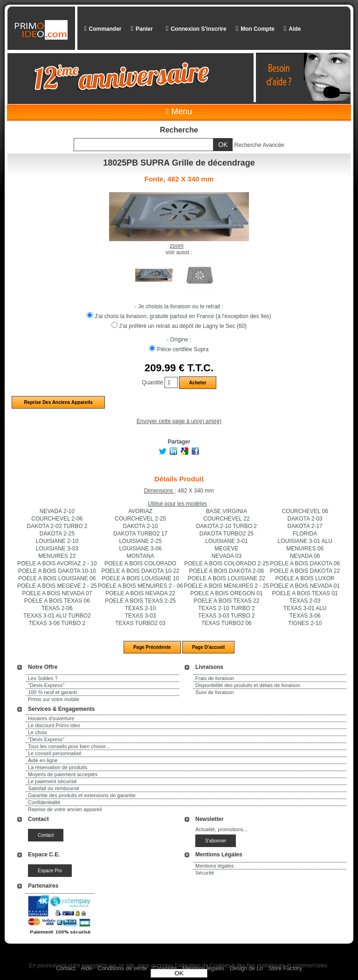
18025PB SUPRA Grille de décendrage (179, 163)
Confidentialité (44, 802)
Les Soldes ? (43, 678)
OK (179, 973)
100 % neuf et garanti (52, 692)
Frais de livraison (215, 678)
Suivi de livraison (215, 692)
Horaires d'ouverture (51, 718)
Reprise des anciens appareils (58, 402)
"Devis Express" (46, 685)
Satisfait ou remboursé (54, 788)
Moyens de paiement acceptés (63, 774)
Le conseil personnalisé (55, 753)
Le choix (38, 732)
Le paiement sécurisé (52, 781)
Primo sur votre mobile (54, 699)
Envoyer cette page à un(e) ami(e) (179, 421)
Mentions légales (215, 866)
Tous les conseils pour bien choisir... (69, 746)
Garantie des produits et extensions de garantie (82, 795)
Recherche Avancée (259, 145)
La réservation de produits (58, 767)
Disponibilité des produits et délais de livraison (248, 685)
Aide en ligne (43, 760)
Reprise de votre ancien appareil (65, 809)
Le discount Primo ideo (54, 725)
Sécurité (205, 873)
